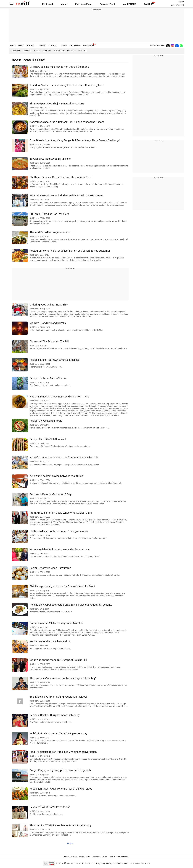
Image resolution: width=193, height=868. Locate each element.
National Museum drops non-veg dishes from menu (60, 397)
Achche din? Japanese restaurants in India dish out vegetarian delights (71, 605)
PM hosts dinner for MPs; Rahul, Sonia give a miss (59, 531)
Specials (71, 51)
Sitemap (109, 863)
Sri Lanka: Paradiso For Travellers (49, 214)
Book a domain (85, 856)
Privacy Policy (100, 863)
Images (37, 51)
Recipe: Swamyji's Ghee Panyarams (50, 568)
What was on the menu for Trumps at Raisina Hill (58, 660)
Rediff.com (66, 863)
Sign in (181, 2)
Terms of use (135, 863)
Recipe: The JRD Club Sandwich (48, 439)
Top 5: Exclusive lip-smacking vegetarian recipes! (58, 697)
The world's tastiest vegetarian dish (50, 232)
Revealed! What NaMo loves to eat (50, 807)
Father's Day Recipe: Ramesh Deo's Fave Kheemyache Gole (64, 458)
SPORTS (63, 46)
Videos (112, 856)
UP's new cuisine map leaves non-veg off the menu (59, 67)
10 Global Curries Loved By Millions (50, 159)
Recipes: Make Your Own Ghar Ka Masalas (54, 360)
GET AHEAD (75, 46)
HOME (13, 46)
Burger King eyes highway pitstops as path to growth (60, 770)
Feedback (117, 863)
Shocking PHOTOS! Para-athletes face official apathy (60, 825)
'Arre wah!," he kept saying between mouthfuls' (56, 476)
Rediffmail (48, 4)
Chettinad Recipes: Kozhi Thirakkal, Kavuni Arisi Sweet (61, 177)
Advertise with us (78, 863)
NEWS (21, 46)
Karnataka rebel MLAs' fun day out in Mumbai (56, 623)
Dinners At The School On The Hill (49, 341)
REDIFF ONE (89, 46)
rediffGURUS (130, 4)
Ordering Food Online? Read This (49, 305)
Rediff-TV (149, 4)
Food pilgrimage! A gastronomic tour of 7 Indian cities (61, 789)
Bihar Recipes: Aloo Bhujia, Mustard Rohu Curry (57, 104)
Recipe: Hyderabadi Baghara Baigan (50, 642)
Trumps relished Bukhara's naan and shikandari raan (60, 550)
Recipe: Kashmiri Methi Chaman (48, 378)
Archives (83, 51)
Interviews (59, 51)
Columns (47, 51)
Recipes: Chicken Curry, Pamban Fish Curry (55, 715)
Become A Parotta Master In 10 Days (51, 494)
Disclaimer (89, 863)
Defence (27, 51)
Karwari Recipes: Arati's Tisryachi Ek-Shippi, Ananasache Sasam (67, 122)
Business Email (108, 4)
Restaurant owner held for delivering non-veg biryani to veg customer (70, 251)
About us (126, 863)
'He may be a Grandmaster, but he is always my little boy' (63, 678)
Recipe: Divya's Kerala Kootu (46, 421)
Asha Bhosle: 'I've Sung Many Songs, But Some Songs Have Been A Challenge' (75, 140)
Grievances (146, 863)
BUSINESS (31, 46)
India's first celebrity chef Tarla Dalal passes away (58, 734)
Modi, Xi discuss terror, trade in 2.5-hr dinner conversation (63, 752)
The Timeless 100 (124, 856)
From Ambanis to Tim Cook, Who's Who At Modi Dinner (62, 513)
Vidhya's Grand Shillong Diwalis (48, 323)
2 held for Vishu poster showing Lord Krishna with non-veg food (67, 85)
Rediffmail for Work (70, 856)
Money (64, 4)
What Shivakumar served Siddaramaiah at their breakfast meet (67, 196)
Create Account (178, 5)
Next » (70, 844)
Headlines (15, 51)
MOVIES (42, 46)
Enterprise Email (84, 4)
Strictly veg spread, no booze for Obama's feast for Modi (62, 586)
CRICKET (53, 46)
